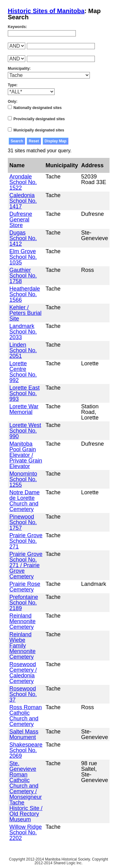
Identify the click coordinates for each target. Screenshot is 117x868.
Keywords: (17, 27)
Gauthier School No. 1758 (23, 276)
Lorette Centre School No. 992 (23, 372)
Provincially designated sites (39, 119)
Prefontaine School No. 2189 (24, 603)
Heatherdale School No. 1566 (25, 294)
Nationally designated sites (38, 108)
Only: (13, 102)
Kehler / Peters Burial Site (25, 313)
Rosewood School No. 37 (23, 694)
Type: (13, 85)
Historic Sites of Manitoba (46, 11)
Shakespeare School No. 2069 (26, 750)
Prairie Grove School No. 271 (26, 541)
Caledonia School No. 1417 (23, 201)
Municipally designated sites (39, 130)
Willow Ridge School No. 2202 (26, 832)
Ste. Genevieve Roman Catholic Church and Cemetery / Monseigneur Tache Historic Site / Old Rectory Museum (26, 791)
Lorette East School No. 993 (24, 393)
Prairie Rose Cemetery (25, 587)
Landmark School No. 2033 (23, 332)
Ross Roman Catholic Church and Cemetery (26, 716)
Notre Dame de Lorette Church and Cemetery (24, 501)
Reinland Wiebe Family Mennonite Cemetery (22, 646)
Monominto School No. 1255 (23, 479)
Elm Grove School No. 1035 (23, 257)
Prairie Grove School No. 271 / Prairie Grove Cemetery (26, 565)
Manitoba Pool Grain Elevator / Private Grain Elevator (26, 455)
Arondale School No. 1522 (23, 182)
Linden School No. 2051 (23, 350)
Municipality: (19, 69)
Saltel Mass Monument (24, 734)
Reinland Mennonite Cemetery (22, 621)
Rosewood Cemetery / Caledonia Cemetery (23, 673)
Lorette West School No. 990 (25, 431)
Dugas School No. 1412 (23, 238)
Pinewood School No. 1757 (23, 522)
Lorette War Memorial (24, 409)
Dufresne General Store (21, 220)
